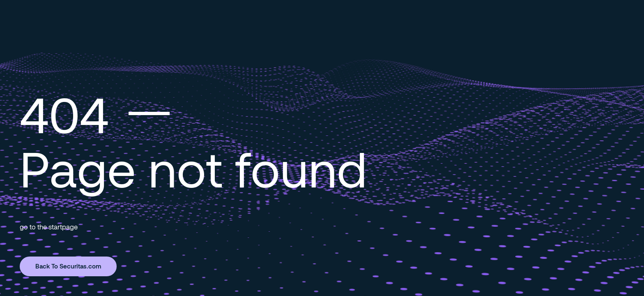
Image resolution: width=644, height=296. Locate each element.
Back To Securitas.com (68, 266)
